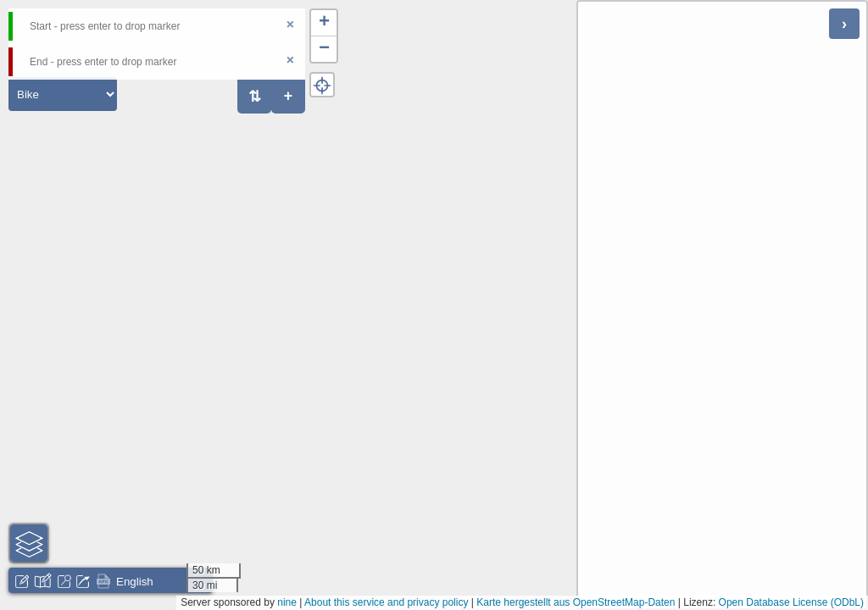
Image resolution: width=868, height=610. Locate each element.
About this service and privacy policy (386, 602)
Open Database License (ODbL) (791, 602)
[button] (324, 23)
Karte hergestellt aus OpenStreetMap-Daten (576, 602)
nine (287, 602)
